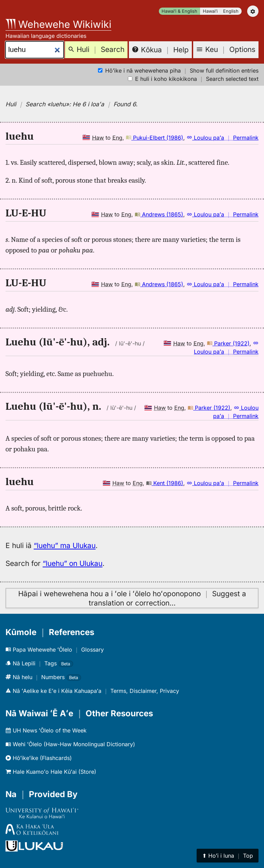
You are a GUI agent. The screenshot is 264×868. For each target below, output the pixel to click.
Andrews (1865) (159, 214)
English (231, 11)
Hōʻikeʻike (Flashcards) (39, 758)
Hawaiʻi (210, 11)
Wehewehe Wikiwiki (58, 24)
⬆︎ (228, 856)
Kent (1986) (165, 483)
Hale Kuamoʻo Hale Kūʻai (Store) (51, 772)
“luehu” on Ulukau (73, 563)
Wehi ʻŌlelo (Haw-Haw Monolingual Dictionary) (70, 744)
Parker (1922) (228, 343)
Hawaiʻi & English (179, 11)
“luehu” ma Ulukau (65, 545)
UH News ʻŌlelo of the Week (46, 730)
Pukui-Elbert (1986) (155, 138)
